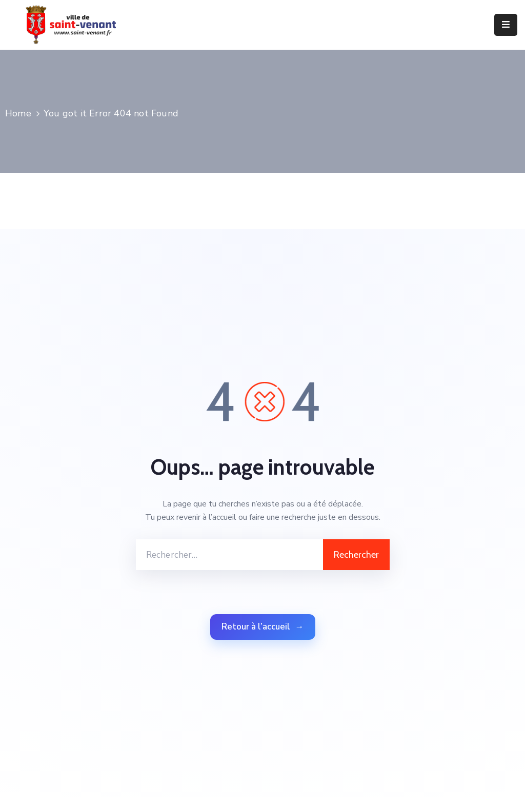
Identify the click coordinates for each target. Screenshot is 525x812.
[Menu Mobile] (506, 25)
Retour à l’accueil (263, 627)
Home (18, 113)
